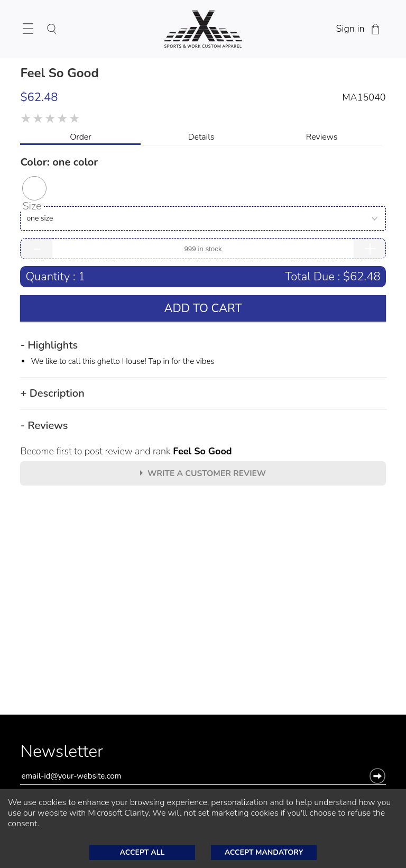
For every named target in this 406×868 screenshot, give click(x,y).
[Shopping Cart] (375, 29)
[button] (34, 188)
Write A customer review (207, 473)
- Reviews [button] (44, 426)
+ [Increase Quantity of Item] (370, 249)
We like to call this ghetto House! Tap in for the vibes (122, 361)
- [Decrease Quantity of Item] (37, 249)
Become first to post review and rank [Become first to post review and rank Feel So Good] (126, 451)
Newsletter (62, 755)
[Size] (203, 218)
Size (32, 206)
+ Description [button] (52, 394)
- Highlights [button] (49, 345)
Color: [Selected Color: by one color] (59, 162)
